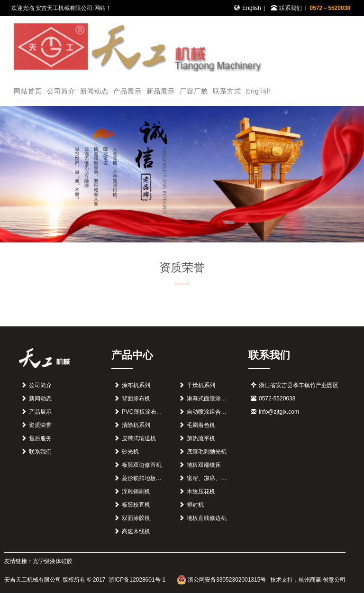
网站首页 (28, 91)
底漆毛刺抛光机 (207, 452)
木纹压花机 (201, 491)
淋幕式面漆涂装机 (209, 398)
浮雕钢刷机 (136, 491)
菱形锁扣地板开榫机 (147, 478)
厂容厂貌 (194, 91)
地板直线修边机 (207, 518)
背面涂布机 (136, 398)
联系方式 (227, 91)
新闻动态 (94, 91)
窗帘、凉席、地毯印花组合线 (224, 478)
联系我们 (291, 8)
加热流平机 (201, 438)
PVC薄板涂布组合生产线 (153, 412)
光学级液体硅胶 (53, 561)
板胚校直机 (136, 505)
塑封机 (195, 505)
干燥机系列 (201, 385)
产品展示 (127, 91)
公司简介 (61, 91)
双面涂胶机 (136, 518)
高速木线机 (136, 531)
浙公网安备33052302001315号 (222, 580)
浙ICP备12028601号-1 (136, 580)
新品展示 (161, 91)
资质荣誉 (40, 425)
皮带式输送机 (139, 438)
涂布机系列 (136, 385)
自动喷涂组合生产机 (212, 412)
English (251, 8)
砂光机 (130, 452)
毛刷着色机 (201, 425)
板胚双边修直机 (142, 465)
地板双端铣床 (204, 465)
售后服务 (40, 438)
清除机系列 (136, 425)
